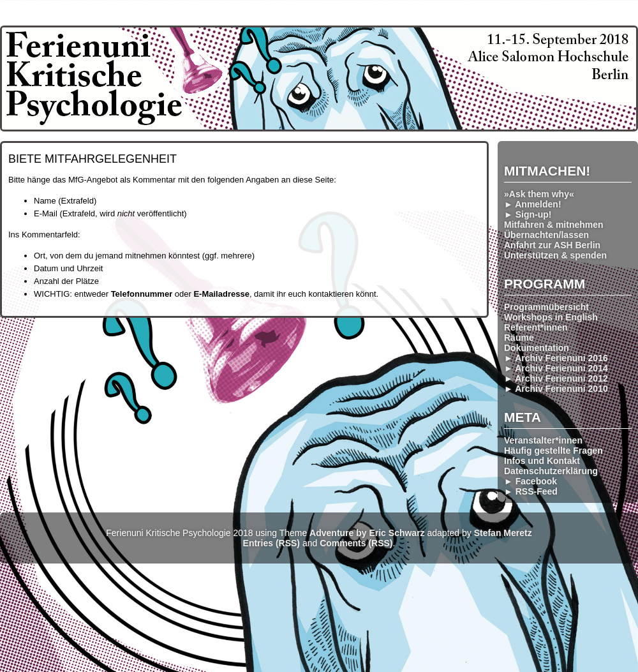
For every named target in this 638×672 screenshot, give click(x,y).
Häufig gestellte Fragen (553, 451)
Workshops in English (551, 317)
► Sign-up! (528, 214)
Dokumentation (537, 348)
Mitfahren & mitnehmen (554, 225)
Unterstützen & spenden (555, 255)
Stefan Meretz (503, 533)
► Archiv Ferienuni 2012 (556, 378)
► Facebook (530, 481)
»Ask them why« (539, 194)
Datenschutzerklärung (551, 471)
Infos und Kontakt (542, 461)
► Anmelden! (533, 204)
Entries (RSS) (271, 543)
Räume (519, 338)
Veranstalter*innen (543, 440)
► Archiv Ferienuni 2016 (556, 358)
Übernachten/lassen (546, 235)
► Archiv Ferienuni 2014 (556, 368)
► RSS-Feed (531, 491)
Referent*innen (536, 327)
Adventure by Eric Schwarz (367, 533)
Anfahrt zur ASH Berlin (552, 245)
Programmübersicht (546, 307)
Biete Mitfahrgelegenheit (93, 159)
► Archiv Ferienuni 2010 (556, 389)
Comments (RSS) (356, 543)
